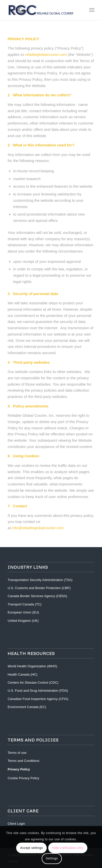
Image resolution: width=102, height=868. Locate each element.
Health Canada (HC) (22, 674)
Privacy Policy (19, 769)
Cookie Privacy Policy (23, 778)
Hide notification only (68, 848)
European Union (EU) (23, 612)
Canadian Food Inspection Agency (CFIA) (38, 699)
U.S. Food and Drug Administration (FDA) (38, 691)
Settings (52, 858)
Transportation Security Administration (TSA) (40, 580)
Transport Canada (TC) (24, 604)
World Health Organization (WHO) (32, 666)
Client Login (16, 824)
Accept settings (32, 848)
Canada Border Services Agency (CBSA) (37, 596)
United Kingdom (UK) (23, 621)
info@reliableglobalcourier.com (38, 528)
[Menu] (92, 10)
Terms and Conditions (23, 761)
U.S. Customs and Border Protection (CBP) (39, 588)
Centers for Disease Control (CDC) (33, 683)
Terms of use (17, 753)
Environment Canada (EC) (27, 707)
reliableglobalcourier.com (46, 54)
